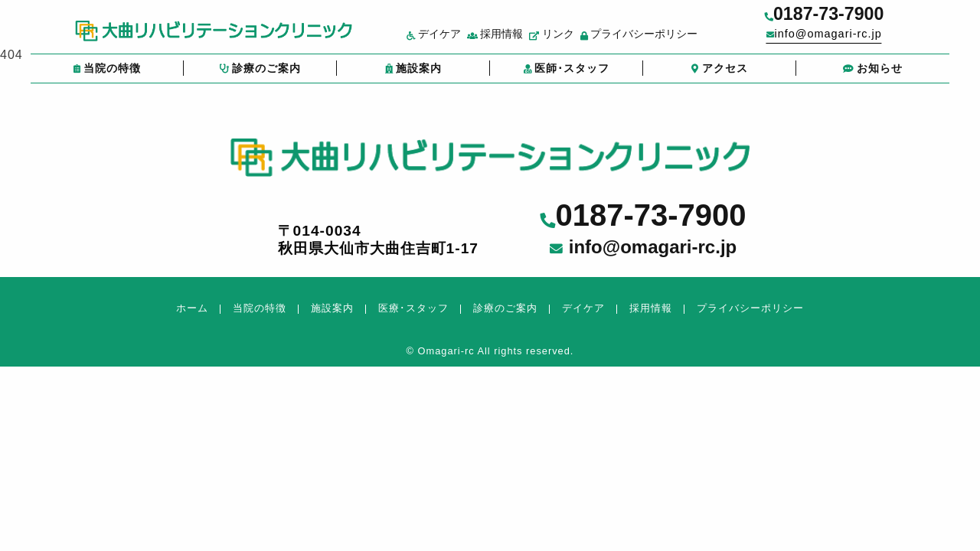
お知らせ (872, 75)
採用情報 (517, 41)
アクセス (720, 75)
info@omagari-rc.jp (857, 39)
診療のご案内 (260, 75)
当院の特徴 (107, 75)
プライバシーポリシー (661, 41)
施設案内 (413, 75)
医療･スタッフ (413, 308)
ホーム (192, 308)
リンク (574, 41)
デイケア (456, 41)
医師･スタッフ (566, 75)
